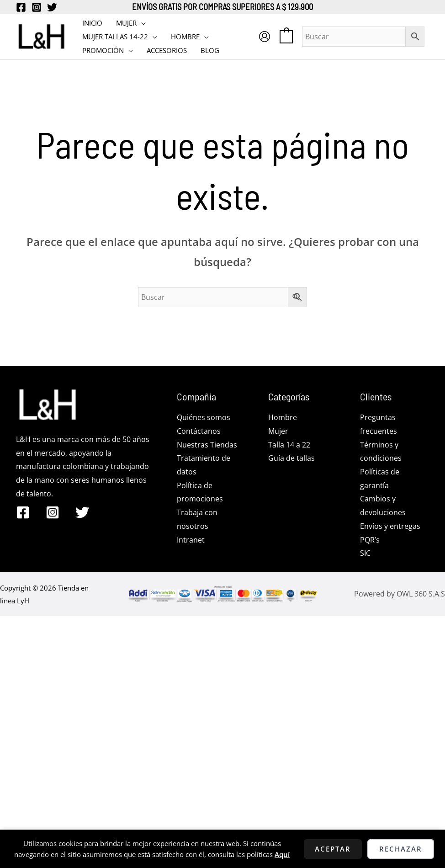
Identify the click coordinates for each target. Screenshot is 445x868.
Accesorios (167, 50)
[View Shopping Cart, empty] (286, 36)
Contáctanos (199, 431)
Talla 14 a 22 (289, 445)
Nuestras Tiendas (207, 445)
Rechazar (401, 849)
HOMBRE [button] (185, 37)
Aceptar (333, 849)
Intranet (191, 540)
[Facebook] (21, 7)
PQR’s (370, 540)
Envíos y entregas (390, 526)
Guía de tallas (291, 458)
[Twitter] (52, 7)
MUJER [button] (126, 23)
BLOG (210, 50)
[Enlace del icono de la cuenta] (265, 37)
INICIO (92, 23)
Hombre (283, 417)
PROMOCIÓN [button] (103, 50)
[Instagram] (37, 7)
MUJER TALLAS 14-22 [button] (115, 37)
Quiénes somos (204, 417)
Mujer (278, 431)
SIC (365, 553)
